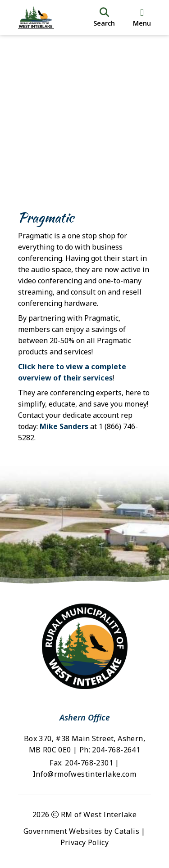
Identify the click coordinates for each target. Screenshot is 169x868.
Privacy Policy (85, 842)
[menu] (142, 18)
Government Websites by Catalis (81, 831)
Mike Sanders (64, 426)
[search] (104, 18)
